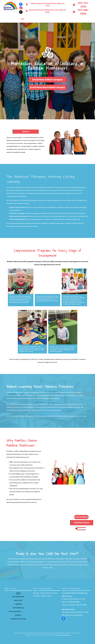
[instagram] (21, 8)
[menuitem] (22, 19)
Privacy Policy (67, 635)
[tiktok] (21, 12)
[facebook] (21, 5)
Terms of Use (59, 635)
